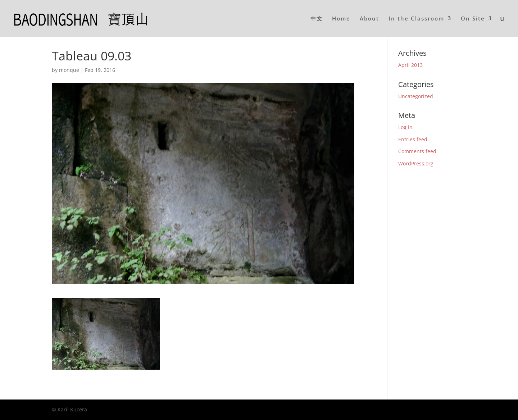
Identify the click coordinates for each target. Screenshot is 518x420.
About (369, 19)
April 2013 (410, 65)
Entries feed (413, 139)
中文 (317, 19)
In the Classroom (416, 19)
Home (341, 19)
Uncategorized (416, 96)
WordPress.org (416, 163)
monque (69, 70)
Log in (405, 127)
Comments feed (417, 151)
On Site (473, 19)
